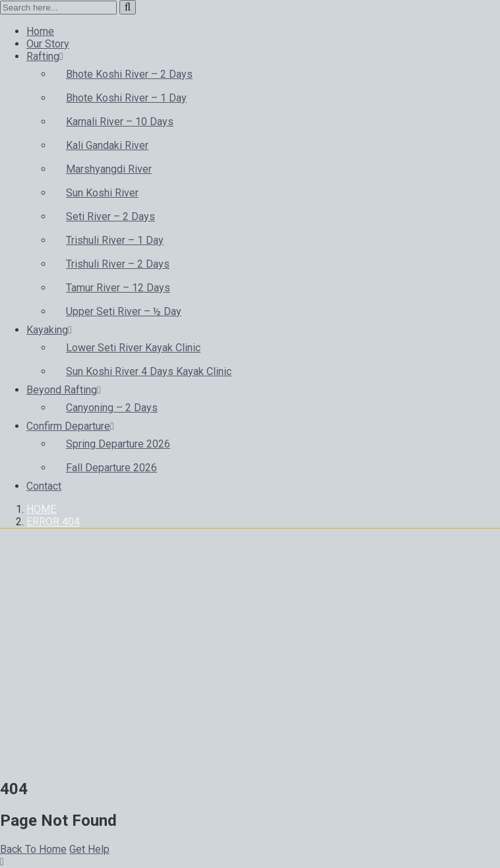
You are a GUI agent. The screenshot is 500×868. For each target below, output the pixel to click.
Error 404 (53, 522)
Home (41, 509)
